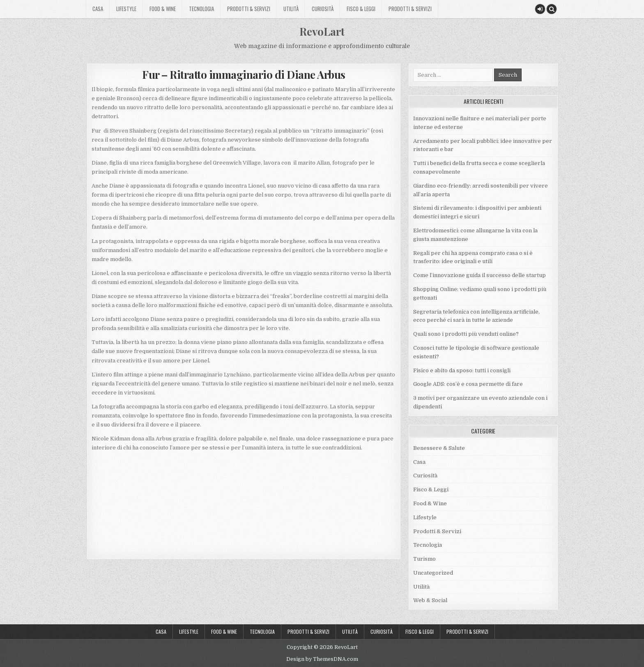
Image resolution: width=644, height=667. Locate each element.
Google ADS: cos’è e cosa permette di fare (468, 384)
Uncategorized (433, 573)
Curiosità (323, 9)
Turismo (424, 559)
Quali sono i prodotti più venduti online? (466, 334)
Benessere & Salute (439, 448)
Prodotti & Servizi (249, 9)
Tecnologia (201, 9)
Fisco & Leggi (361, 9)
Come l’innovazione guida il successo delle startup (480, 275)
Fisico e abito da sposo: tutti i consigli (462, 370)
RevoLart (322, 31)
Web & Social (430, 600)
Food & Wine (163, 9)
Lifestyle (126, 9)
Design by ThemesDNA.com (322, 659)
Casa (98, 9)
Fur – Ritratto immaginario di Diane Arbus (244, 74)
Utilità (291, 9)
